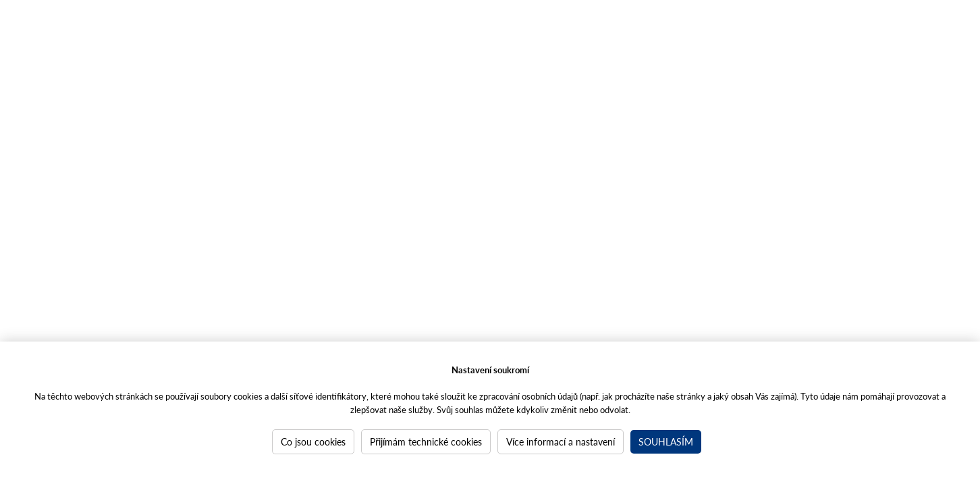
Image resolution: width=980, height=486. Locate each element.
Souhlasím (666, 441)
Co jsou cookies (313, 441)
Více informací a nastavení (561, 441)
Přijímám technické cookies (426, 441)
